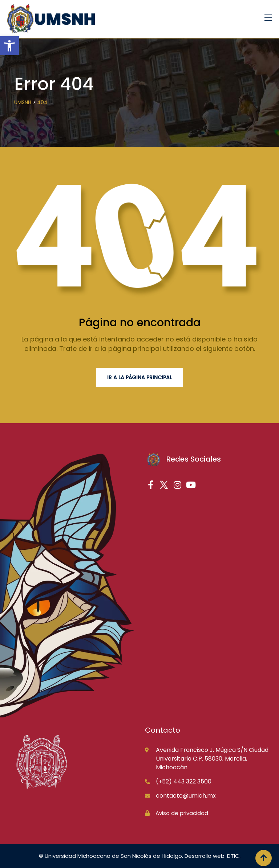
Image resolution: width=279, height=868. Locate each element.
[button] (9, 46)
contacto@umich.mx (186, 796)
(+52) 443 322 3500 (184, 781)
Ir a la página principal (139, 377)
